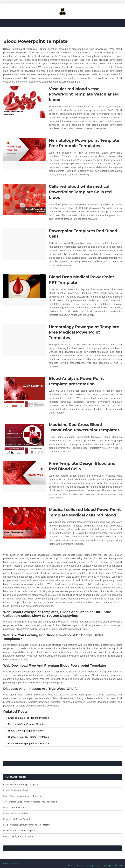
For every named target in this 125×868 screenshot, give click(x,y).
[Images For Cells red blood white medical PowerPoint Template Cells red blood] (24, 200)
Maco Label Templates (15, 808)
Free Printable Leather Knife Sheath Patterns (27, 825)
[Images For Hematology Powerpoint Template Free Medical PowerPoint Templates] (24, 340)
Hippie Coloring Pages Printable (25, 731)
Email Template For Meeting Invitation (29, 718)
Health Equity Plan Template (18, 836)
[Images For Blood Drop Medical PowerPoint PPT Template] (24, 290)
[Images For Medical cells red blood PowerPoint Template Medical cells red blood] (24, 523)
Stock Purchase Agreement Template (23, 796)
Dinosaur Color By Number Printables (28, 737)
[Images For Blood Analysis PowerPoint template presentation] (24, 392)
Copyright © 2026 (11, 864)
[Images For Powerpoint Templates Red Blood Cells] (24, 244)
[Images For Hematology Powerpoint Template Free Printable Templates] (24, 153)
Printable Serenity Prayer (16, 790)
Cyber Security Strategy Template (21, 784)
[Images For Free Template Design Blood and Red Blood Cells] (24, 476)
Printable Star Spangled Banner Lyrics (29, 743)
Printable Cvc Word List (16, 813)
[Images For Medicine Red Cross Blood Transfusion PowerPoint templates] (24, 438)
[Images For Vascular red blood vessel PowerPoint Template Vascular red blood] (24, 102)
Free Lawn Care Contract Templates (28, 724)
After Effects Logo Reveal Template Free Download (30, 802)
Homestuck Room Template (18, 819)
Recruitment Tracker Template (19, 831)
